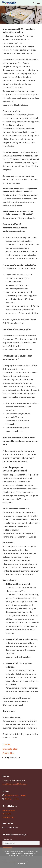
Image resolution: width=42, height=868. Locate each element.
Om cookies (7, 814)
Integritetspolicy (12, 757)
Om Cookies (8, 753)
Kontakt (6, 744)
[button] (38, 3)
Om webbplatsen (10, 749)
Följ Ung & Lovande (12, 799)
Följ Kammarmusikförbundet (15, 795)
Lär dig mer (29, 855)
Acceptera (21, 863)
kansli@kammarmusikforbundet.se (15, 784)
